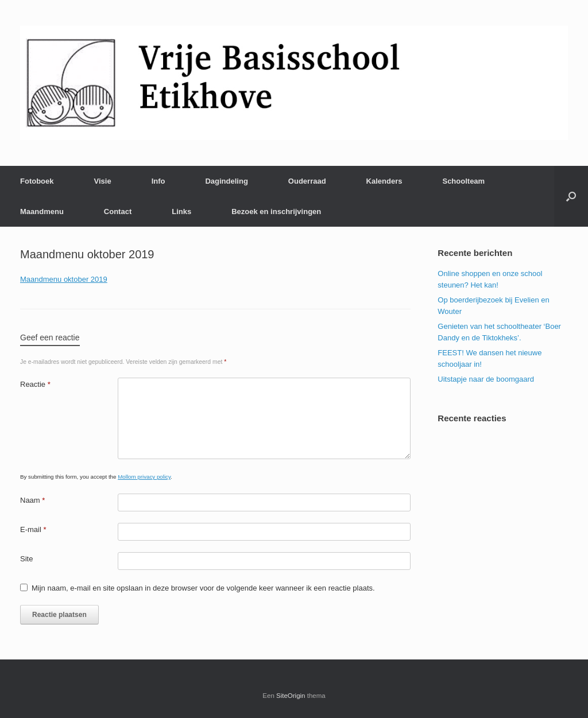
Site (26, 559)
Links (181, 211)
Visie (103, 181)
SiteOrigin (291, 696)
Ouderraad (307, 181)
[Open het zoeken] (571, 196)
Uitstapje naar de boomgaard (486, 379)
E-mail (33, 529)
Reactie (35, 384)
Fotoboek (37, 181)
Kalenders (384, 181)
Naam (32, 500)
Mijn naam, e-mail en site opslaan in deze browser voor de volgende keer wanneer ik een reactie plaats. (203, 588)
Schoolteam (463, 181)
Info (158, 181)
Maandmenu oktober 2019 (64, 279)
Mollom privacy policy (144, 477)
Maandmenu (42, 211)
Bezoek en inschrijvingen (276, 211)
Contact (118, 211)
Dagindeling (226, 181)
